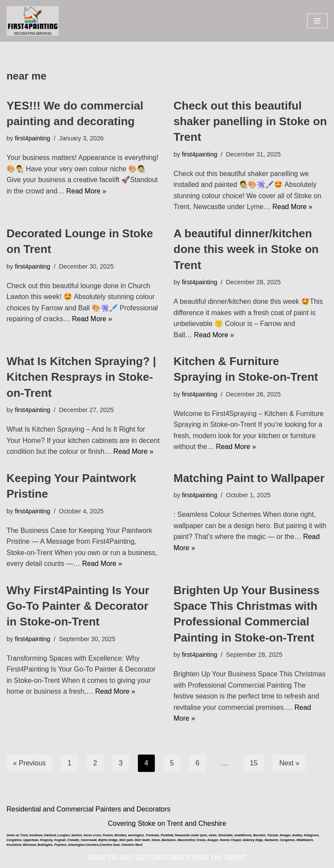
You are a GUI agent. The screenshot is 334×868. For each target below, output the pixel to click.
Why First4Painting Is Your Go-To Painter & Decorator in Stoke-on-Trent (78, 607)
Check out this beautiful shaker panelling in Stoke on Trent (250, 121)
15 (254, 764)
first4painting (33, 139)
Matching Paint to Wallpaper (249, 479)
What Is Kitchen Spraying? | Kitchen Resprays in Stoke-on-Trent (81, 377)
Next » (290, 764)
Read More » (87, 191)
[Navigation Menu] (317, 21)
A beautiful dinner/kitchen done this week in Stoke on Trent (246, 249)
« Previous (30, 764)
